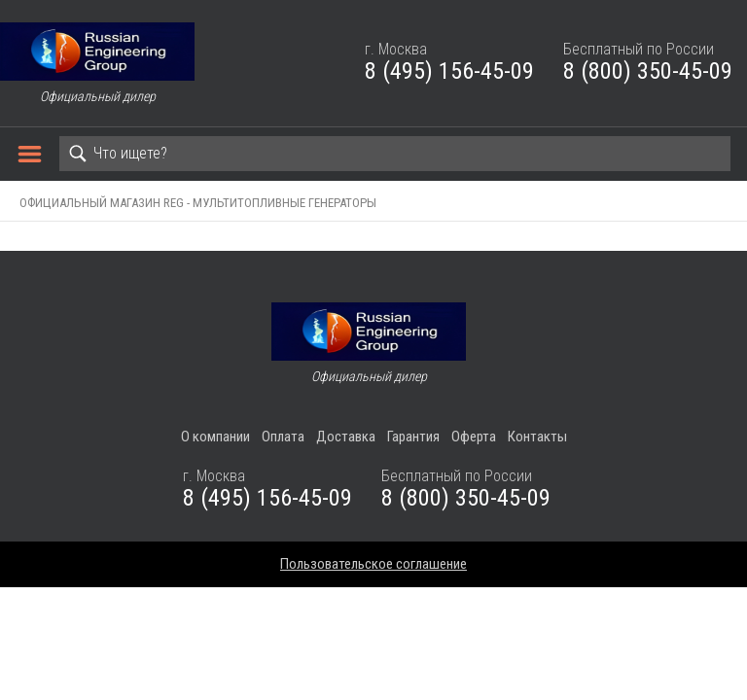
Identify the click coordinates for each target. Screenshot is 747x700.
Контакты (537, 437)
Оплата (283, 437)
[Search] (395, 154)
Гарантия (413, 437)
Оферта (474, 437)
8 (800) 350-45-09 (648, 71)
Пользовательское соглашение (373, 564)
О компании (215, 437)
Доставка (346, 437)
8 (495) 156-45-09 (449, 71)
